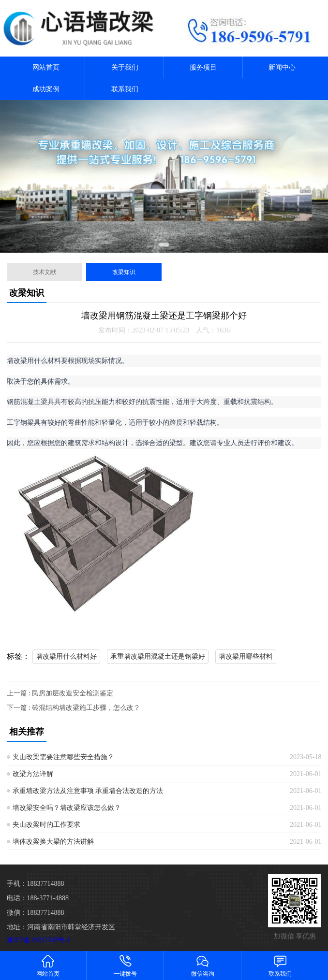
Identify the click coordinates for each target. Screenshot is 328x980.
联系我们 (125, 89)
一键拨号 (125, 965)
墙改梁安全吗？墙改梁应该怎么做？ (67, 808)
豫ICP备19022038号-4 (38, 940)
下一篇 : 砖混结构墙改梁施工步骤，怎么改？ (74, 708)
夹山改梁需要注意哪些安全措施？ (63, 757)
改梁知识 (124, 272)
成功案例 (46, 89)
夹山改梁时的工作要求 (46, 825)
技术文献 (45, 272)
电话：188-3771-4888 (38, 898)
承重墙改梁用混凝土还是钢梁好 (158, 656)
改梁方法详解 (33, 774)
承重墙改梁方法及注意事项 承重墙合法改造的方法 (88, 791)
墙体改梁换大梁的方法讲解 (53, 842)
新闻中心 (282, 67)
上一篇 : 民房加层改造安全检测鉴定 (60, 693)
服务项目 (203, 67)
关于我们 (125, 67)
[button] (164, 245)
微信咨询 (203, 965)
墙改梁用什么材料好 (66, 656)
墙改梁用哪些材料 (246, 656)
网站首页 (46, 67)
